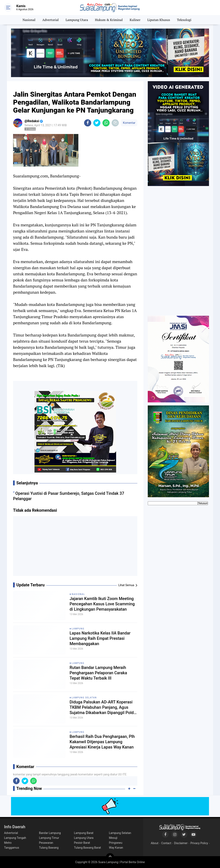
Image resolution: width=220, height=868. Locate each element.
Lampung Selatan (84, 698)
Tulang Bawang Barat (88, 848)
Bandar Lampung (50, 833)
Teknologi (184, 20)
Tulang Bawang (49, 848)
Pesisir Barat (82, 843)
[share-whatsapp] (106, 123)
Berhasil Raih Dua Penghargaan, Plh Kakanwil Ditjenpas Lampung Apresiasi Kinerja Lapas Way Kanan (102, 742)
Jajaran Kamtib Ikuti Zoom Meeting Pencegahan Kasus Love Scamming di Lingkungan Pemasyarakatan (102, 604)
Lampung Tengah (15, 838)
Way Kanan (116, 848)
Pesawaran (46, 843)
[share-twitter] (97, 123)
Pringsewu (116, 843)
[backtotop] (110, 857)
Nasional (29, 20)
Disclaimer (181, 843)
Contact (166, 843)
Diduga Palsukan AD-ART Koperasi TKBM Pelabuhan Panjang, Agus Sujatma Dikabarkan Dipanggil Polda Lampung (103, 707)
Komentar (129, 123)
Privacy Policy (199, 843)
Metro (8, 843)
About (155, 843)
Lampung (78, 629)
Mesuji (113, 838)
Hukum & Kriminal (109, 20)
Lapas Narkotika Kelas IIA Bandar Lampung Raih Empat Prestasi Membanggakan (100, 638)
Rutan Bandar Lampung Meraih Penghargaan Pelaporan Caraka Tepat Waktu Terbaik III (98, 673)
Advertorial (50, 20)
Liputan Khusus (159, 20)
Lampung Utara (77, 20)
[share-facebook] (88, 123)
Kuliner (135, 20)
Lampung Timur (49, 838)
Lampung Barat (84, 833)
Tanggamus (12, 848)
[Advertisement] (75, 548)
